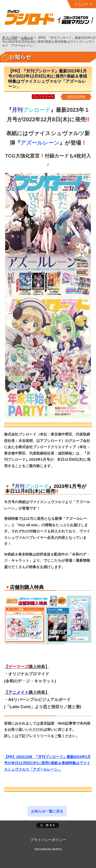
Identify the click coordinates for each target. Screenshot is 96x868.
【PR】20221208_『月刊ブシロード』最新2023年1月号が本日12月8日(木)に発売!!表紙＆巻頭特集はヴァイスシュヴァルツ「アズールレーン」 (47, 763)
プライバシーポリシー (48, 840)
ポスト (48, 825)
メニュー (81, 4)
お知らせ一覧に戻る (47, 811)
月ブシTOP (10, 38)
